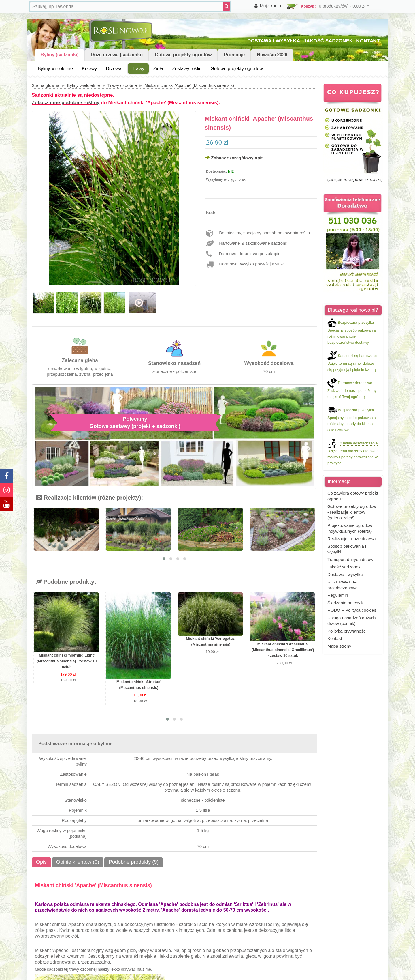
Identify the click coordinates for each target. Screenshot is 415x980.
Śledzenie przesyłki (346, 603)
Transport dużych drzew (350, 559)
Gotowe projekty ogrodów (183, 55)
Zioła (158, 69)
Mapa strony (339, 646)
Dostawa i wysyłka (345, 574)
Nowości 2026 (272, 55)
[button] (164, 559)
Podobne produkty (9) (134, 862)
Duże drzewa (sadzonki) (117, 55)
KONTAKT (368, 41)
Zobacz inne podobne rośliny (66, 103)
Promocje (234, 55)
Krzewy (89, 69)
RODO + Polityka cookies (352, 610)
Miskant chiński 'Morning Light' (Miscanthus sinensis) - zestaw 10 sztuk (67, 661)
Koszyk (308, 6)
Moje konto (270, 6)
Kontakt (335, 638)
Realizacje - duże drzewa (352, 539)
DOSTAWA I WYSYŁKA (274, 41)
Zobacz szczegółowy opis (237, 158)
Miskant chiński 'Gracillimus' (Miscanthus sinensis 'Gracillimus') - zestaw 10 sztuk (283, 650)
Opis (41, 862)
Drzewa (114, 69)
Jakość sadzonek (344, 567)
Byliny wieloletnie (55, 69)
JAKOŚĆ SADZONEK (328, 41)
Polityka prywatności (347, 631)
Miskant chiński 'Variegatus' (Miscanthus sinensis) (211, 641)
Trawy (138, 69)
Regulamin (338, 595)
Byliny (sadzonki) (60, 55)
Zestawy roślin (187, 69)
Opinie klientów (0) (78, 862)
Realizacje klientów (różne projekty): (89, 498)
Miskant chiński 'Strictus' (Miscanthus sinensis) (139, 685)
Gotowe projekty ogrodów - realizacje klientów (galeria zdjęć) (352, 512)
